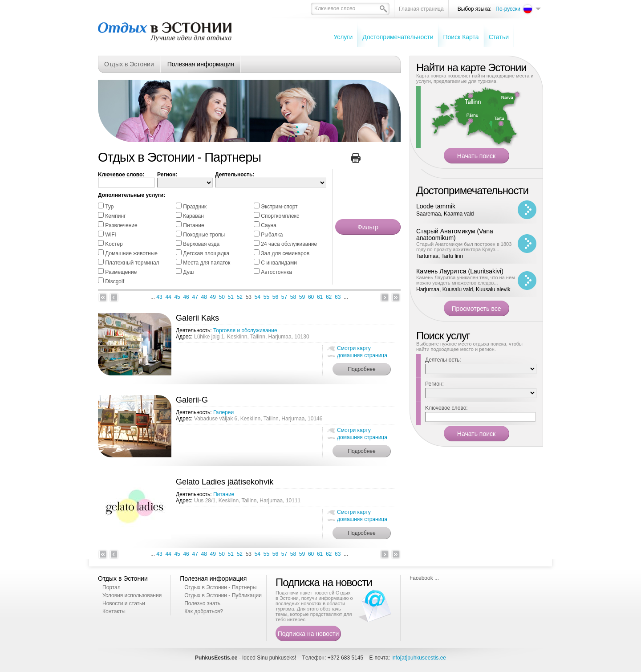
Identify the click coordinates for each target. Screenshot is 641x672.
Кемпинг (115, 216)
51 (231, 297)
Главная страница (421, 9)
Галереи (223, 412)
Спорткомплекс (280, 216)
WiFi (110, 235)
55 (266, 297)
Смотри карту (354, 348)
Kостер (114, 244)
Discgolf (115, 281)
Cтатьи (499, 37)
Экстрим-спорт (279, 207)
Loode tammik (436, 206)
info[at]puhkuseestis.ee (419, 658)
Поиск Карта (461, 37)
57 (284, 297)
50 (222, 297)
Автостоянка (276, 272)
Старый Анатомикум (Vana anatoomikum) (455, 234)
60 (311, 297)
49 (213, 297)
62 (329, 297)
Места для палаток (207, 263)
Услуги (343, 37)
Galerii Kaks (197, 318)
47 (195, 297)
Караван (193, 216)
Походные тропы (204, 235)
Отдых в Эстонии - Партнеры (220, 587)
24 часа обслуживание (289, 244)
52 (240, 297)
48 (204, 297)
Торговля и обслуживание (245, 330)
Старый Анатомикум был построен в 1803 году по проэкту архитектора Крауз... (464, 247)
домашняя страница (362, 355)
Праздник (195, 207)
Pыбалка (272, 235)
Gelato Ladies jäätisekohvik (225, 482)
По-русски (508, 9)
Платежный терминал (132, 263)
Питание (193, 225)
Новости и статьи (124, 603)
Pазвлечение (121, 225)
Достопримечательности (398, 37)
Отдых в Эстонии (129, 64)
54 (258, 297)
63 (338, 297)
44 (168, 297)
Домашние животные (131, 253)
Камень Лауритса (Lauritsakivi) (460, 271)
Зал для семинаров (285, 253)
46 (186, 297)
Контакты (114, 611)
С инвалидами (279, 263)
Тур (109, 207)
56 (275, 297)
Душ (188, 272)
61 (320, 297)
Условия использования (132, 595)
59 (302, 297)
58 (293, 297)
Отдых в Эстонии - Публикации (223, 595)
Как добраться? (204, 611)
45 (177, 297)
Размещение (121, 272)
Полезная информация (201, 64)
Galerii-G (192, 400)
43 (159, 297)
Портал (112, 587)
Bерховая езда (201, 244)
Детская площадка (206, 253)
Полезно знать (202, 603)
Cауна (269, 225)
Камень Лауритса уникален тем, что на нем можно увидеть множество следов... (466, 280)
